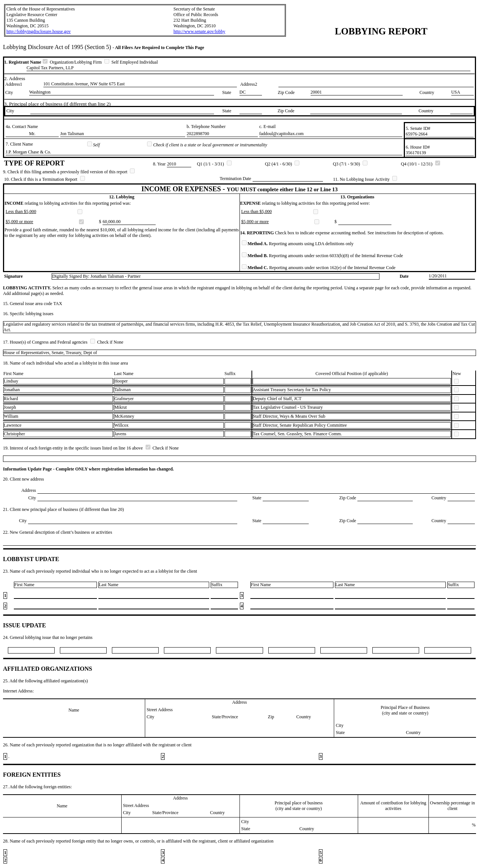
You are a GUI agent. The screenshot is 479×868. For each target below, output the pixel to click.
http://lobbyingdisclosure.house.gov (39, 31)
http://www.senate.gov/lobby (199, 31)
